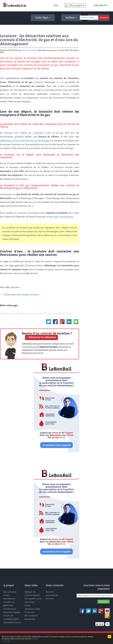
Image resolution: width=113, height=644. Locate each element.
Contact (50, 599)
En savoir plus (6, 641)
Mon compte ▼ (77, 5)
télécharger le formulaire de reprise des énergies (25, 141)
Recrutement (31, 616)
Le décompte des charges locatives (21, 294)
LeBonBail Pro (101, 5)
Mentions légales (12, 612)
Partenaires (9, 599)
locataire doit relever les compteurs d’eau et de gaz (34, 133)
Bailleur (71, 18)
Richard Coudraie (30, 50)
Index (27, 605)
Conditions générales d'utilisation (10, 606)
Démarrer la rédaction (42, 337)
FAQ (56, 5)
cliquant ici (35, 639)
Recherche (30, 619)
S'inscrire (30, 612)
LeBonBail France (12, 622)
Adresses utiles (32, 609)
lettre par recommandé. (61, 217)
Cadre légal (43, 18)
